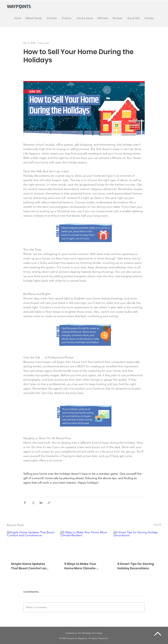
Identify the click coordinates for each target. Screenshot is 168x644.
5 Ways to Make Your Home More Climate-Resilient (81, 566)
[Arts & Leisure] (85, 18)
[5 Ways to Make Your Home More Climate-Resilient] (84, 544)
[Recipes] (117, 18)
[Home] (18, 18)
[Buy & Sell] (134, 18)
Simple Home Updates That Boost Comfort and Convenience (30, 566)
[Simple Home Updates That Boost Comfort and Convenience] (31, 544)
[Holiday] (149, 18)
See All (157, 525)
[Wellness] (103, 18)
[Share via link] (49, 503)
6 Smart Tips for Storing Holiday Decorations (136, 566)
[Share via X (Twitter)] (33, 503)
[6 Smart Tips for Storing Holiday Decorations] (137, 544)
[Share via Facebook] (25, 503)
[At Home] (52, 18)
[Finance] (67, 18)
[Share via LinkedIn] (41, 503)
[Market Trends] (34, 18)
